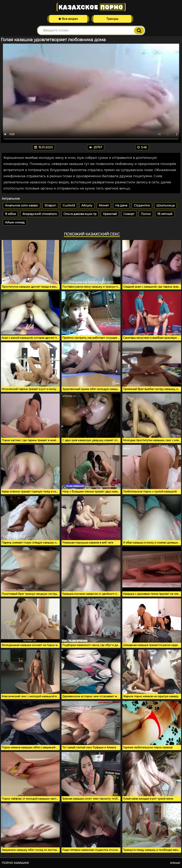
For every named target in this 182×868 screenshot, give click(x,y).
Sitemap (175, 863)
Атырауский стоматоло (40, 214)
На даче (121, 205)
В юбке (10, 214)
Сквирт (129, 214)
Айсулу (87, 205)
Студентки (142, 205)
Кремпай (110, 214)
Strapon (50, 205)
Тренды (112, 19)
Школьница (165, 205)
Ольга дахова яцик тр (80, 214)
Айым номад (15, 222)
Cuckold (69, 205)
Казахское (91, 7)
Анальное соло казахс (22, 205)
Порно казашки (15, 863)
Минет (104, 205)
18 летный (165, 214)
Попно (146, 214)
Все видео (68, 19)
